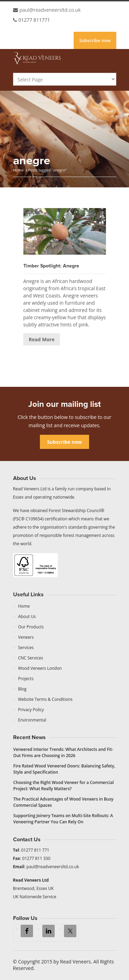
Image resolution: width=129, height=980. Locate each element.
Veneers (26, 637)
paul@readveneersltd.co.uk (50, 10)
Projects (26, 679)
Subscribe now (95, 40)
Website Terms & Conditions (45, 699)
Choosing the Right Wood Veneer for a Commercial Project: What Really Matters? (64, 786)
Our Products (31, 627)
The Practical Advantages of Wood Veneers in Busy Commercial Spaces (63, 802)
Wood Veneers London (40, 668)
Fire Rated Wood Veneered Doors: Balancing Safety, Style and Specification (64, 769)
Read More (42, 339)
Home (18, 170)
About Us (27, 616)
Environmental (32, 720)
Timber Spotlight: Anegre (51, 266)
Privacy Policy (31, 710)
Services (26, 648)
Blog (23, 689)
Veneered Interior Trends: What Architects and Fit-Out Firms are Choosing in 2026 (63, 752)
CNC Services (31, 658)
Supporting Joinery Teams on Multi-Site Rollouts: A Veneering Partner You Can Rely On (63, 819)
